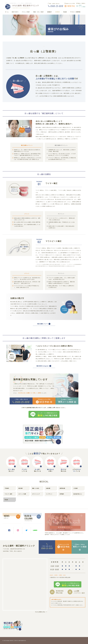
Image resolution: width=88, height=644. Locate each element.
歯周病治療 (62, 488)
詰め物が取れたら (78, 494)
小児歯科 (76, 488)
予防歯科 (7, 488)
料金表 (6, 500)
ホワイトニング (36, 494)
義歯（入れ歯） (36, 488)
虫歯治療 (48, 488)
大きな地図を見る (41, 612)
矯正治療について (43, 324)
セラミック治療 (22, 494)
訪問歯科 (62, 494)
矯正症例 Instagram (43, 366)
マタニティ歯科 (8, 494)
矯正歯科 (21, 488)
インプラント (49, 494)
